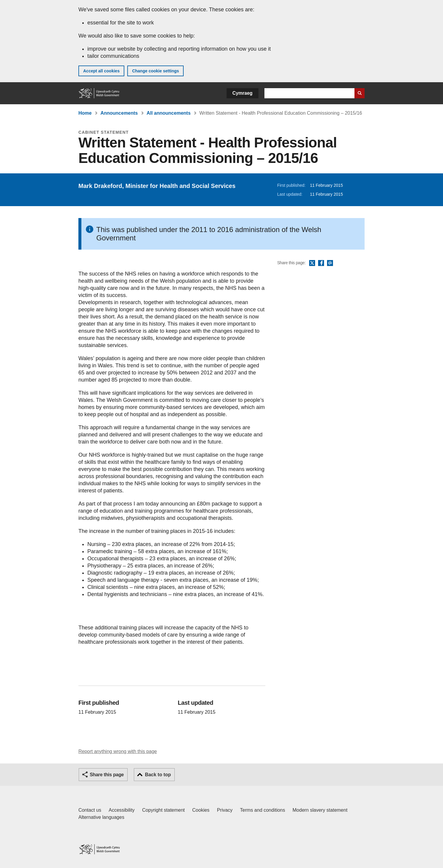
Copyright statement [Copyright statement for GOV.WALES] (164, 810)
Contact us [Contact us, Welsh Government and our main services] (90, 810)
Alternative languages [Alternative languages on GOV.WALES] (101, 817)
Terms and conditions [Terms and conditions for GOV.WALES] (262, 810)
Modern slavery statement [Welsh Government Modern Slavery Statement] (320, 810)
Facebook (321, 263)
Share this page (107, 775)
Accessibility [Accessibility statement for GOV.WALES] (121, 810)
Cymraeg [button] (243, 93)
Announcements (119, 113)
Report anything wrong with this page (118, 751)
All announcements (169, 113)
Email (330, 263)
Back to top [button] (158, 775)
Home (85, 113)
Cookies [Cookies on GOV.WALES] (201, 810)
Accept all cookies (101, 71)
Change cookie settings (155, 71)
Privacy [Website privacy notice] (225, 810)
